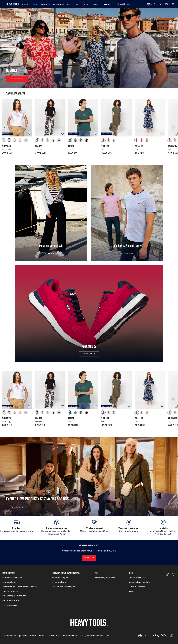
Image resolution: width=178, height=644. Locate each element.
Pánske (35, 4)
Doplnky (86, 4)
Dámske (26, 4)
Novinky (96, 4)
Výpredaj (106, 4)
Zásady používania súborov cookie (95, 635)
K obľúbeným (29, 134)
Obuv (69, 4)
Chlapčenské (59, 4)
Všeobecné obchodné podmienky (62, 635)
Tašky (77, 4)
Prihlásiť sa (89, 558)
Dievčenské (45, 4)
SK (150, 4)
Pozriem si (15, 79)
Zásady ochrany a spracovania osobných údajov (23, 635)
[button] (5, 127)
